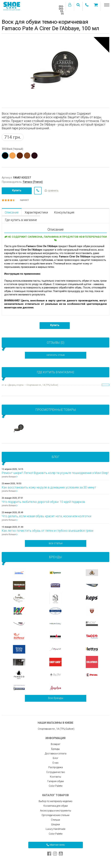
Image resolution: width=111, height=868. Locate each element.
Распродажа (56, 767)
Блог (56, 758)
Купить (17, 190)
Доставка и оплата (56, 754)
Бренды (56, 749)
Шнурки (56, 824)
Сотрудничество (56, 772)
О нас (56, 763)
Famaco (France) (33, 182)
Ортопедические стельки (56, 815)
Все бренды (56, 698)
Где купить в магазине (21, 220)
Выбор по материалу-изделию (56, 801)
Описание (12, 212)
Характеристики (36, 212)
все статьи (56, 543)
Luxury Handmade (56, 829)
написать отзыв (56, 355)
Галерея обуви (56, 781)
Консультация (64, 212)
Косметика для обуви (56, 806)
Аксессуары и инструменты (56, 811)
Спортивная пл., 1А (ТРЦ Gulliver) (56, 729)
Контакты (56, 777)
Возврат (56, 744)
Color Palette (56, 786)
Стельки (56, 820)
